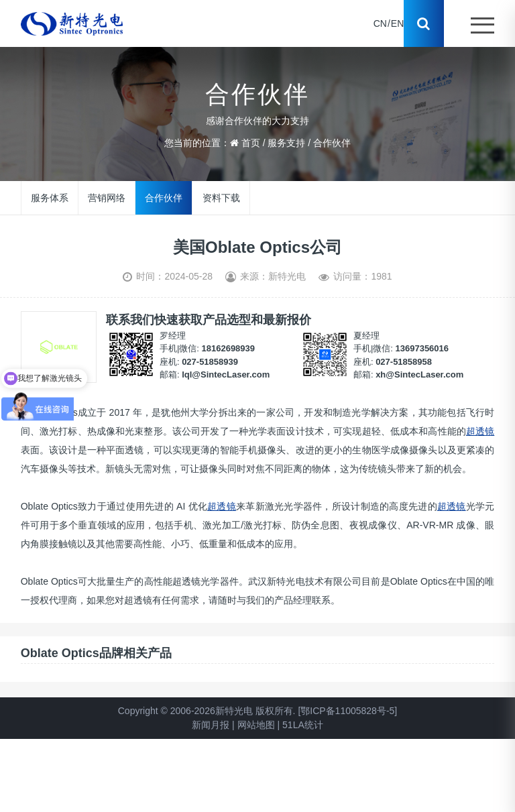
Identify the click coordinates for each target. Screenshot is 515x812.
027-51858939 (210, 362)
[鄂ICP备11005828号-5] (347, 711)
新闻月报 (211, 725)
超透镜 (480, 431)
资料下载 (221, 197)
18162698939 (229, 348)
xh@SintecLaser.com (419, 374)
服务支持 (286, 143)
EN (397, 23)
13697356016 (422, 348)
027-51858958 (404, 362)
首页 (251, 143)
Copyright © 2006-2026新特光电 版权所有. (207, 711)
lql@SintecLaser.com (226, 374)
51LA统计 (303, 725)
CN (380, 23)
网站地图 (256, 725)
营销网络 (107, 197)
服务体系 (50, 197)
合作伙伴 (332, 143)
